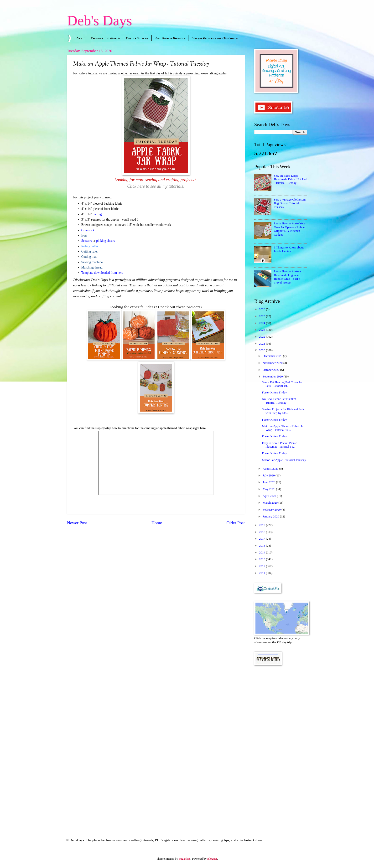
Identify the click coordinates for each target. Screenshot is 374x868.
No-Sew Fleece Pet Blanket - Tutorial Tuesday (280, 401)
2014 (262, 553)
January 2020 (271, 517)
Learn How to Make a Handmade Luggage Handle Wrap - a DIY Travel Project (287, 277)
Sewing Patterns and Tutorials (215, 38)
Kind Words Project (170, 38)
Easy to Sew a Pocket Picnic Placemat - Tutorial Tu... (279, 445)
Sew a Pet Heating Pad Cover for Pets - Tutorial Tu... (282, 384)
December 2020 (273, 356)
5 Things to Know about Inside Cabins (289, 249)
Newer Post (77, 523)
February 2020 (272, 510)
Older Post (236, 523)
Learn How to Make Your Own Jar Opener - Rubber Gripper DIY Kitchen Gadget (290, 229)
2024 (262, 323)
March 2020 (270, 503)
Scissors (87, 241)
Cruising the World (105, 38)
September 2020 (273, 377)
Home (157, 523)
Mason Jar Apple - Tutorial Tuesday (284, 460)
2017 (262, 539)
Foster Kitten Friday (274, 393)
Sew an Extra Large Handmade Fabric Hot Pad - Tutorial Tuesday (290, 179)
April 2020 (270, 496)
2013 (262, 559)
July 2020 (269, 475)
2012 (262, 566)
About (81, 38)
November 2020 (273, 363)
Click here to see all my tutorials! (156, 186)
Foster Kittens (137, 38)
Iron (84, 235)
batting (97, 214)
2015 (262, 546)
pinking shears (105, 241)
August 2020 (271, 469)
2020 (262, 350)
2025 (262, 316)
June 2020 (269, 482)
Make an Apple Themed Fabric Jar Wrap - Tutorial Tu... (283, 428)
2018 (262, 532)
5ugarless (185, 859)
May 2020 (269, 489)
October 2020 (271, 370)
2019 (262, 525)
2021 (262, 344)
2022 (262, 337)
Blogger (212, 859)
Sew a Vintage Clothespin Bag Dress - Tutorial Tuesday (290, 203)
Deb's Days (99, 21)
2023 (262, 330)
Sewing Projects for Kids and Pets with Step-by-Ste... (283, 411)
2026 (262, 309)
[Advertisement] (281, 745)
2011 (262, 573)
